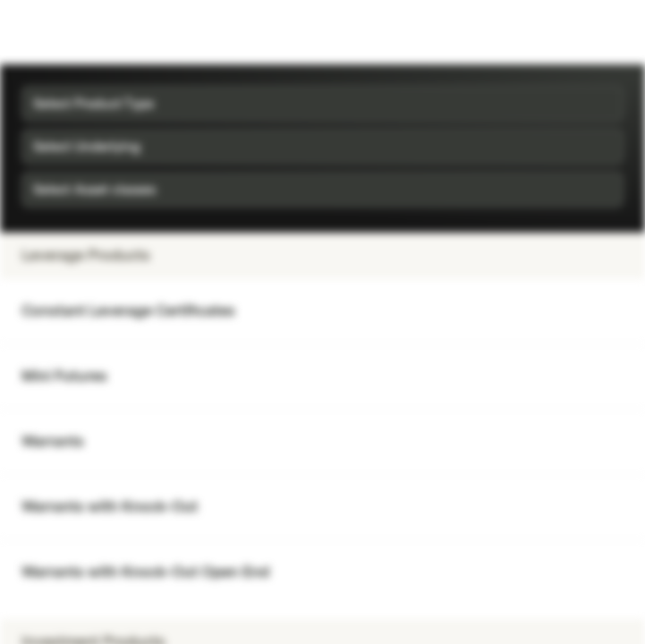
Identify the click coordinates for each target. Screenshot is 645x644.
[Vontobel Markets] (70, 32)
